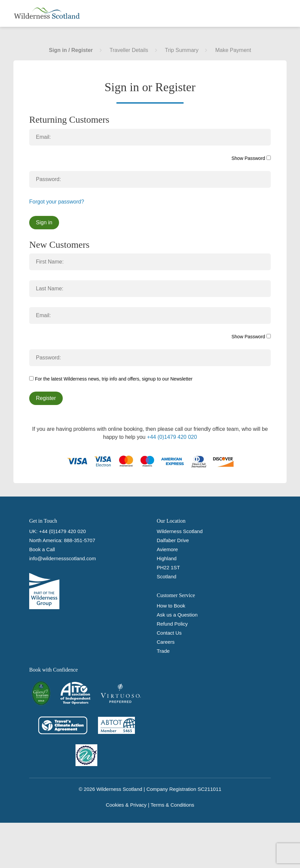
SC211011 (210, 789)
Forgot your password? (57, 202)
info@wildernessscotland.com (63, 558)
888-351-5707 (79, 540)
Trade (163, 651)
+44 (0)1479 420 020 (172, 437)
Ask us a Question (177, 615)
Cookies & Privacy (126, 805)
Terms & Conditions (172, 805)
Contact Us (169, 633)
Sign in (44, 222)
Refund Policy (172, 624)
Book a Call (42, 549)
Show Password (251, 158)
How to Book (171, 606)
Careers (166, 642)
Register (46, 398)
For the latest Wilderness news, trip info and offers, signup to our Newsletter (111, 379)
